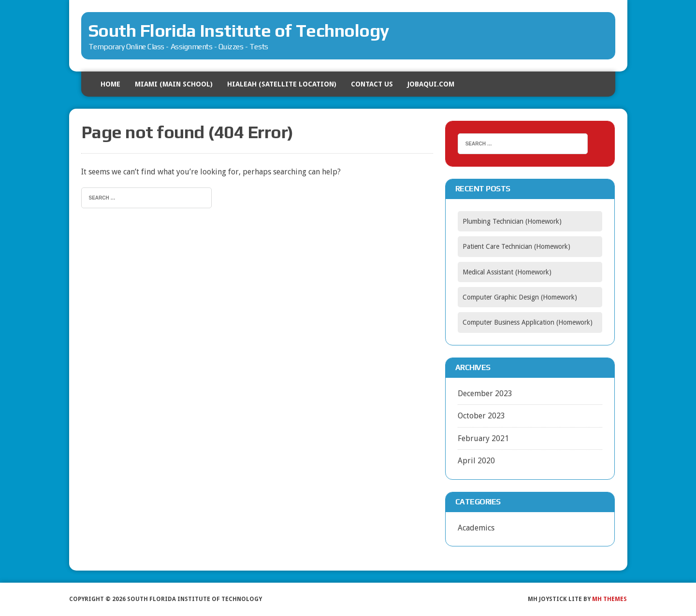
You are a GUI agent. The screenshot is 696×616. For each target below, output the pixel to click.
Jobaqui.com (431, 84)
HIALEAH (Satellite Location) (282, 84)
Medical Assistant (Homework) (507, 272)
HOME (110, 84)
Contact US (372, 84)
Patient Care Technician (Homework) (516, 246)
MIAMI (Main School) (174, 84)
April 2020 (476, 461)
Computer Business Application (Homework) (528, 322)
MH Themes (609, 599)
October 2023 (481, 416)
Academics (476, 528)
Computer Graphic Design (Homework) (520, 297)
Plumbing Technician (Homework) (512, 221)
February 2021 (483, 438)
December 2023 (485, 394)
